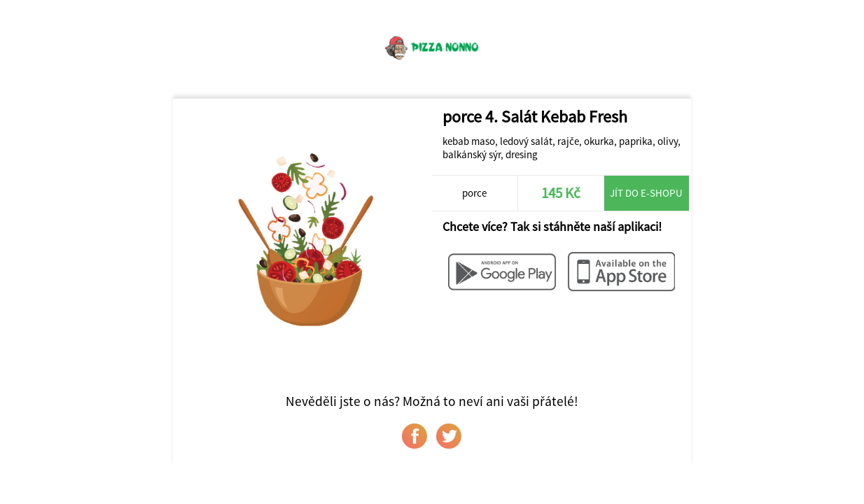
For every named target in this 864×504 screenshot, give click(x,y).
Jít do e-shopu (646, 193)
